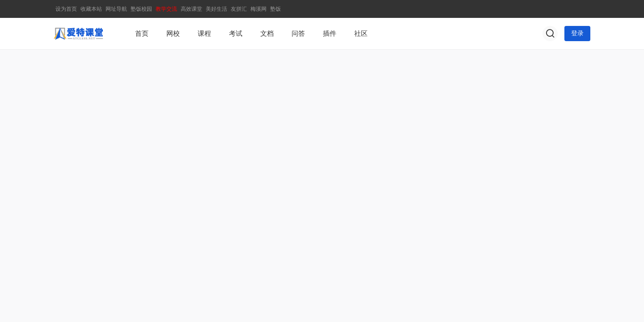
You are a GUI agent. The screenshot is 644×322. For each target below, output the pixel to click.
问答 (298, 34)
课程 (204, 34)
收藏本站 (91, 9)
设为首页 (66, 9)
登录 (577, 33)
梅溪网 (258, 9)
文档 (267, 34)
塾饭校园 (141, 9)
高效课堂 (191, 9)
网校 (173, 34)
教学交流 (166, 9)
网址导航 (116, 9)
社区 (361, 34)
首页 (142, 34)
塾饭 (275, 9)
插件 (330, 34)
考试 (236, 34)
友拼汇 (239, 9)
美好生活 (216, 9)
